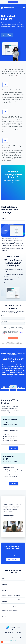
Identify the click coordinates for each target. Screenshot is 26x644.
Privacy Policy (13, 640)
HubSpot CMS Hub (15, 342)
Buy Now (14, 448)
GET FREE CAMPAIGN (13, 2)
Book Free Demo (13, 560)
